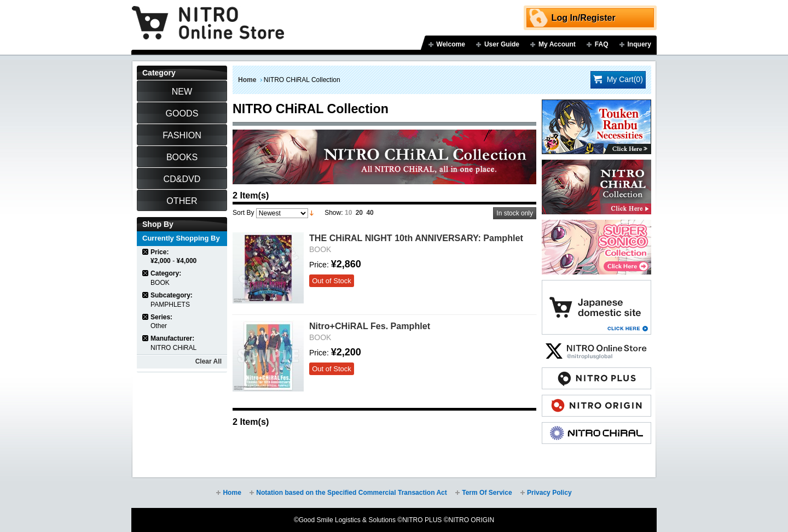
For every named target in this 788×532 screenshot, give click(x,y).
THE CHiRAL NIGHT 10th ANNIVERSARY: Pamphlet (416, 238)
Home (247, 80)
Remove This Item (146, 252)
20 (359, 213)
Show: (334, 213)
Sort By (243, 213)
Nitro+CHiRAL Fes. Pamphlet (370, 326)
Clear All (208, 361)
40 (370, 213)
